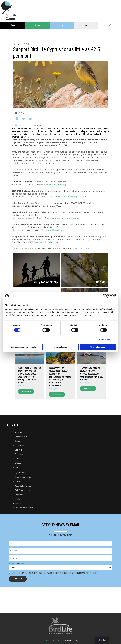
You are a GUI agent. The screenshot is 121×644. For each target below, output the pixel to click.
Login (86, 25)
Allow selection (61, 347)
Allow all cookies (98, 347)
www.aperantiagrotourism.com (63, 218)
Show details (105, 339)
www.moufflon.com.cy (55, 185)
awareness (23, 125)
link (99, 155)
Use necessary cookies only (23, 347)
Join (62, 25)
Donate (38, 25)
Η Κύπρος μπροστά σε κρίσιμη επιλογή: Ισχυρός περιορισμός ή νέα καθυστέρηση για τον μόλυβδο (91, 374)
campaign (32, 125)
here (87, 249)
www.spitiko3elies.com (47, 242)
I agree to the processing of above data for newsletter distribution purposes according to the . (54, 573)
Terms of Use (57, 641)
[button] (17, 119)
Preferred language (16, 564)
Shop (13, 25)
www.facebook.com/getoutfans (72, 197)
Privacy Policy (91, 573)
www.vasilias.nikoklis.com (56, 230)
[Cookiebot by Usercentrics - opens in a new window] (105, 296)
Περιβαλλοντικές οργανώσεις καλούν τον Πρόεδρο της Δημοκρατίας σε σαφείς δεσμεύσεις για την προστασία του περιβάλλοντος (60, 377)
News (39, 125)
